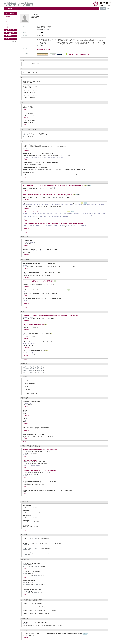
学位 (7, 22)
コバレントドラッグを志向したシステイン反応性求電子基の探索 (38, 281)
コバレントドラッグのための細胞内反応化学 (33, 324)
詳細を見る (26, 110)
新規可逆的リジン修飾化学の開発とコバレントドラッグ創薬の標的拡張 (39, 471)
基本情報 (8, 16)
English (108, 8)
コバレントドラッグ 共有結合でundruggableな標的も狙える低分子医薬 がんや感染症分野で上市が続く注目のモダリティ (52, 315)
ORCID (78, 54)
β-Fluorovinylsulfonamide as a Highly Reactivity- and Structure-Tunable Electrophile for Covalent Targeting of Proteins (53, 224)
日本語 (103, 8)
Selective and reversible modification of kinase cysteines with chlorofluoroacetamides (45, 212)
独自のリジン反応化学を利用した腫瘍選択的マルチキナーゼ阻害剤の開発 (40, 450)
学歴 (7, 27)
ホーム (96, 8)
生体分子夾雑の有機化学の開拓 (30, 460)
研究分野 (8, 19)
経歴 (7, 24)
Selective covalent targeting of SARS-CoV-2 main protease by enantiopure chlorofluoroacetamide (47, 194)
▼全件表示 (24, 177)
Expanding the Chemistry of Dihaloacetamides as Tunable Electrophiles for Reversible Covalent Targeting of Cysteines (53, 185)
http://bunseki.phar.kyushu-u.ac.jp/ (45, 49)
